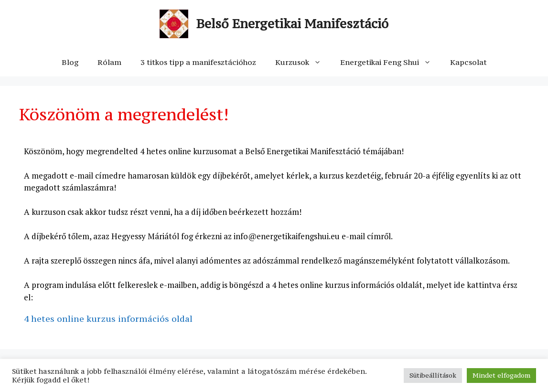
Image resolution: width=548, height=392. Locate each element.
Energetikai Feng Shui (390, 62)
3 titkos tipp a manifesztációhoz (198, 62)
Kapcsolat (468, 62)
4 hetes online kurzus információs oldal (108, 319)
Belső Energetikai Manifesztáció (292, 24)
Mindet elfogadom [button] (501, 375)
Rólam (109, 62)
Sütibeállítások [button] (433, 375)
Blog (70, 62)
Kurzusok (303, 62)
